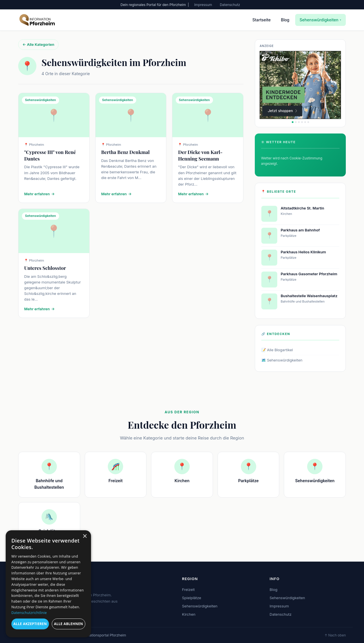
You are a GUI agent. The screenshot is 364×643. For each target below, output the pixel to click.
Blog (285, 20)
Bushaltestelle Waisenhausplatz (309, 296)
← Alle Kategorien (38, 44)
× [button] (85, 536)
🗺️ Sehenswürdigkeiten (282, 360)
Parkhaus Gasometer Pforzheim (309, 274)
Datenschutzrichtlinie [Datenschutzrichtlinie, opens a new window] (29, 613)
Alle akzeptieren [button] (30, 624)
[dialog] (48, 584)
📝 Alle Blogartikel (277, 350)
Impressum (203, 5)
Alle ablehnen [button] (69, 624)
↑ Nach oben (335, 635)
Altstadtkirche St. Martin (302, 208)
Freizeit (188, 589)
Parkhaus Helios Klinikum (303, 252)
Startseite (261, 20)
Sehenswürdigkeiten (320, 20)
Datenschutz (230, 5)
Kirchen (189, 614)
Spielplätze (192, 598)
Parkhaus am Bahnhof (300, 230)
